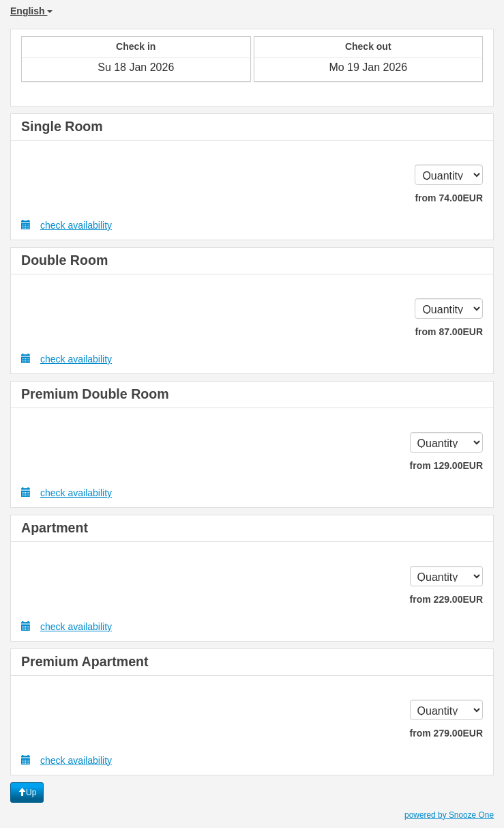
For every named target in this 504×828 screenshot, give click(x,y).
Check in (136, 46)
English (31, 11)
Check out (368, 46)
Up (27, 793)
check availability (66, 225)
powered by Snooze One (449, 815)
